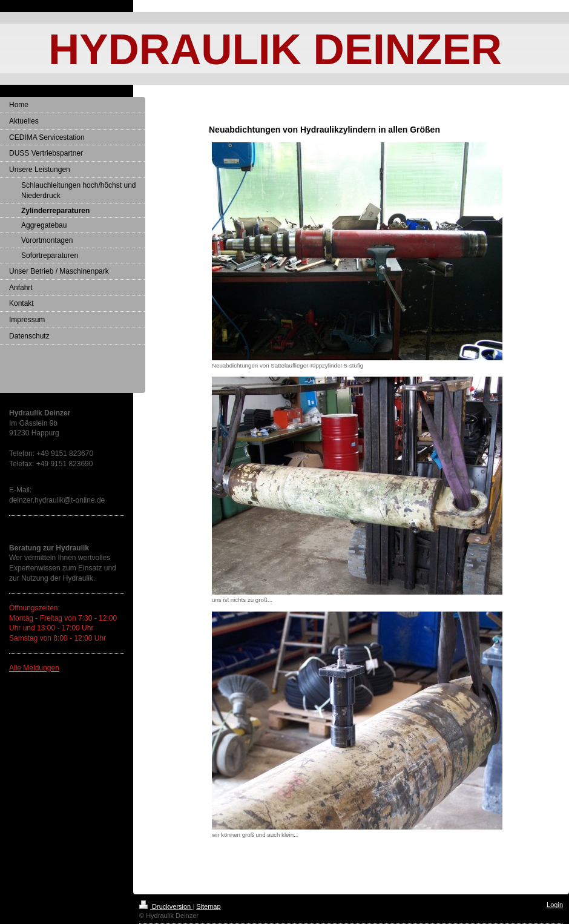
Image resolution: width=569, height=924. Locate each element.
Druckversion (166, 906)
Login (555, 905)
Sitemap (208, 906)
